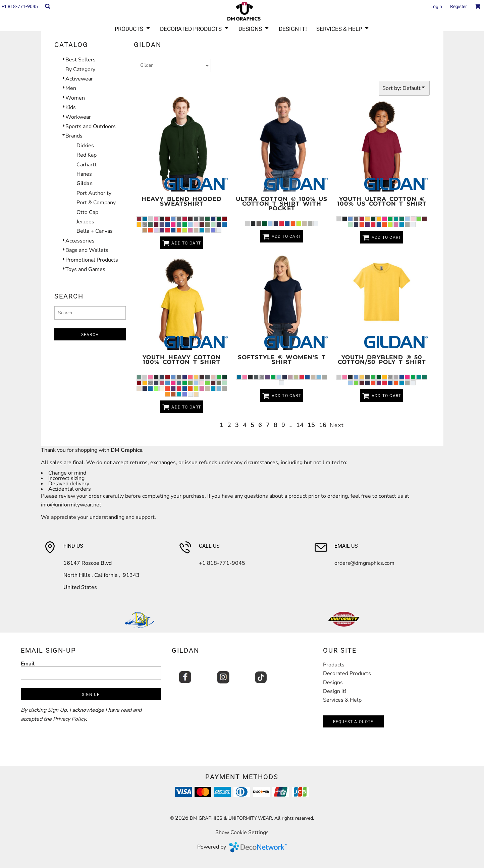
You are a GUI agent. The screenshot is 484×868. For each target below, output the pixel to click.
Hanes (84, 174)
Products (334, 665)
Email (28, 663)
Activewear (79, 79)
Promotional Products (92, 260)
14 (300, 425)
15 (311, 425)
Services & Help (342, 700)
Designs (333, 683)
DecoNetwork (258, 847)
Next (337, 425)
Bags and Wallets (87, 250)
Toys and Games (85, 269)
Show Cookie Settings (242, 832)
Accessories (80, 241)
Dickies (85, 146)
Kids (71, 107)
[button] (47, 6)
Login (436, 6)
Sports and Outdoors (91, 126)
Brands (74, 136)
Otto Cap (87, 212)
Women (75, 98)
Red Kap (87, 155)
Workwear (78, 117)
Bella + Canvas (95, 231)
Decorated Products (347, 673)
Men (71, 88)
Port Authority (94, 193)
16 (323, 425)
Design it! (335, 691)
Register (459, 6)
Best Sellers (80, 60)
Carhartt (87, 165)
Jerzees (85, 222)
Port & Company (96, 203)
